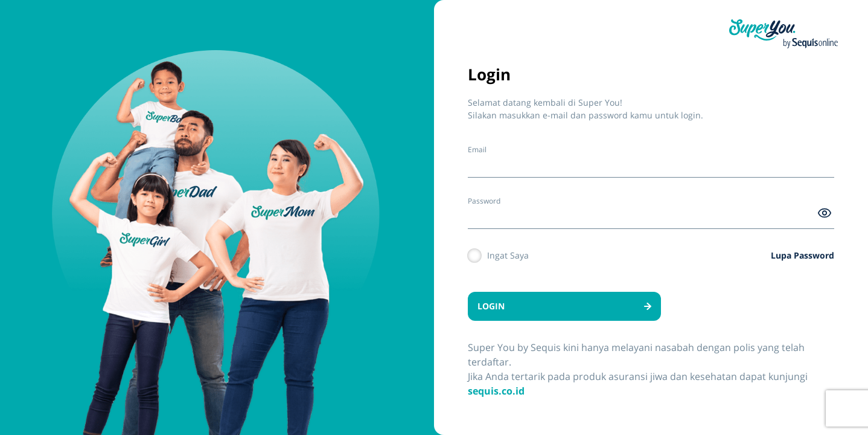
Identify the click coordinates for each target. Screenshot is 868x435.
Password (484, 201)
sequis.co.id (496, 391)
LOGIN (564, 306)
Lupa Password (803, 255)
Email (477, 150)
